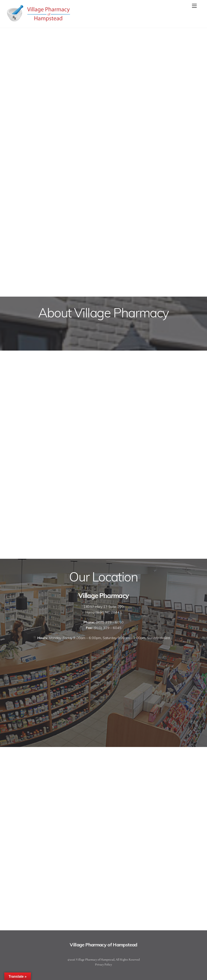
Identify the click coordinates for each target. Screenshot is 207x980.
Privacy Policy (103, 964)
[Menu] (194, 6)
